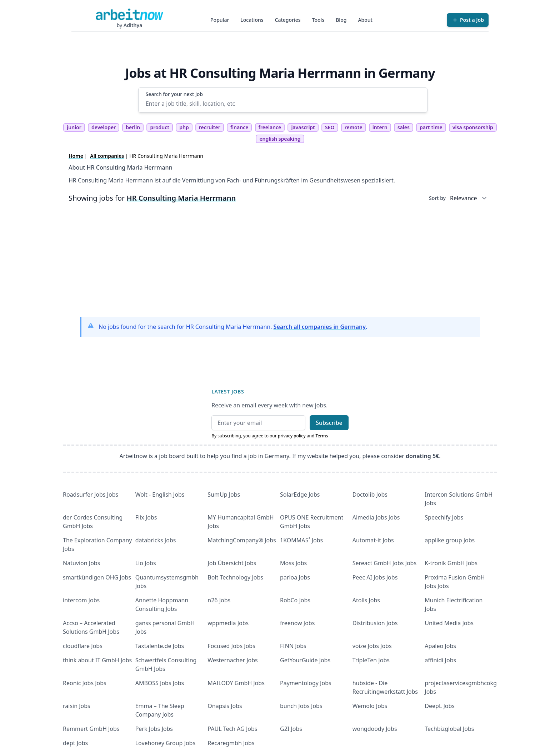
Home (76, 156)
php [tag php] (184, 127)
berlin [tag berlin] (133, 127)
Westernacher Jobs (232, 660)
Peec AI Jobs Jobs (375, 577)
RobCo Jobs (295, 600)
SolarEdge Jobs (300, 495)
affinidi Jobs (440, 660)
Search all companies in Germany (320, 327)
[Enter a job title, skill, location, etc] (283, 104)
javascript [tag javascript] (303, 127)
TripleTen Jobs (371, 660)
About (365, 20)
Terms (322, 436)
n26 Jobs (219, 600)
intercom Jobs (81, 600)
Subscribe (329, 423)
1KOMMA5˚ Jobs (301, 540)
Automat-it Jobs (373, 540)
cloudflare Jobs (83, 646)
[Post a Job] (468, 20)
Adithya (133, 25)
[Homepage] (129, 14)
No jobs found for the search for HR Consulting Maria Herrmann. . (233, 327)
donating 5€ (422, 456)
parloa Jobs (295, 577)
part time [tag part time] (431, 127)
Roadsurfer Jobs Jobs (91, 495)
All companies (107, 156)
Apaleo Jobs (440, 646)
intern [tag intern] (380, 127)
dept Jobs (75, 743)
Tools (318, 20)
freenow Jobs (297, 623)
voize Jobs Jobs (372, 646)
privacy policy (292, 436)
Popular (220, 20)
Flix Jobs (146, 517)
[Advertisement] (280, 261)
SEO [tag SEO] (330, 127)
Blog (341, 20)
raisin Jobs (77, 706)
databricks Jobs (156, 540)
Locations (252, 20)
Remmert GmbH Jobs (91, 729)
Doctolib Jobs (370, 495)
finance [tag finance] (239, 127)
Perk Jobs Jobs (154, 729)
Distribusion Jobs (375, 623)
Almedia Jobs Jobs (376, 517)
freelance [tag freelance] (270, 127)
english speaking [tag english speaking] (280, 139)
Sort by (437, 198)
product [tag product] (160, 127)
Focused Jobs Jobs (231, 646)
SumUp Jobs (224, 495)
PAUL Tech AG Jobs (232, 729)
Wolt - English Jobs (160, 495)
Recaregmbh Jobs (231, 743)
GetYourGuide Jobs (305, 660)
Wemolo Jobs (370, 706)
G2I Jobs (291, 729)
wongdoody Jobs (375, 729)
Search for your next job (174, 94)
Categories (288, 20)
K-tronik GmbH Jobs (451, 563)
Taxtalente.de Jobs (160, 646)
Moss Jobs (293, 563)
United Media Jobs (449, 623)
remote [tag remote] (354, 127)
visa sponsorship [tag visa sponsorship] (473, 127)
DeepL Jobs (440, 706)
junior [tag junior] (74, 127)
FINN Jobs (293, 646)
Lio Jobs (146, 563)
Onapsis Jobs (225, 706)
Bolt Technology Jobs (235, 577)
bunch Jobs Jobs (301, 706)
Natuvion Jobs (81, 563)
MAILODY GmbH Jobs (236, 683)
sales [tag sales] (404, 127)
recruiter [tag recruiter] (210, 127)
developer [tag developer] (104, 127)
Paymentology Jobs (306, 683)
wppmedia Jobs (228, 623)
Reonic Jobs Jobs (85, 683)
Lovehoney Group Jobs (165, 743)
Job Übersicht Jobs (232, 563)
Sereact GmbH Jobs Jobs (384, 563)
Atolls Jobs (366, 600)
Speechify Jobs (444, 517)
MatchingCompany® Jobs (242, 540)
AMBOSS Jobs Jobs (160, 683)
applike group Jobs (450, 540)
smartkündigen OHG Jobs (97, 577)
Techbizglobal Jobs (449, 729)
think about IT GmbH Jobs (97, 660)
